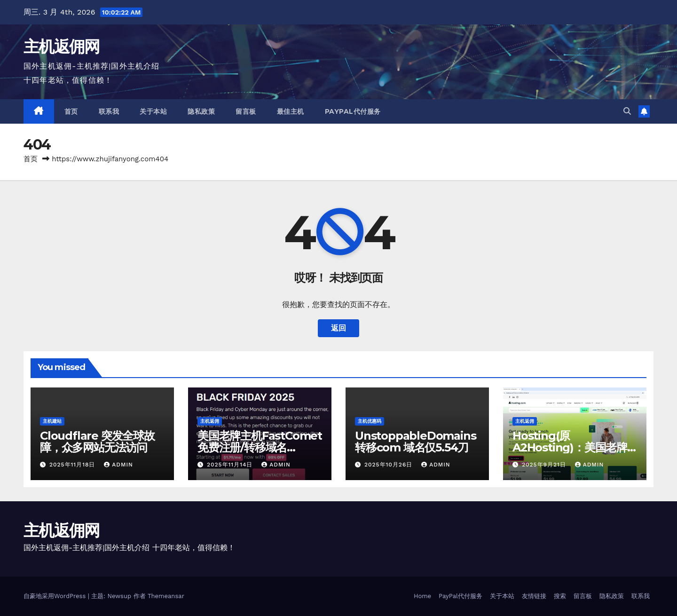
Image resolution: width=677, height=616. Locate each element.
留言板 (246, 111)
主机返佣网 (62, 47)
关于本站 (153, 111)
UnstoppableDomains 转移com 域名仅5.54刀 (415, 442)
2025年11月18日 (73, 465)
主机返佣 (210, 421)
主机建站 (52, 421)
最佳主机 (291, 111)
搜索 (560, 596)
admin (118, 465)
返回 (338, 328)
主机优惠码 (370, 421)
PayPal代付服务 (353, 111)
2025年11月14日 (231, 465)
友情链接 (534, 596)
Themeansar (166, 596)
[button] (627, 111)
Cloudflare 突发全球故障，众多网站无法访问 (97, 442)
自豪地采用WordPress (56, 596)
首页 (71, 111)
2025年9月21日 (545, 465)
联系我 (109, 111)
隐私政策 (201, 111)
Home (422, 596)
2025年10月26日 (390, 465)
